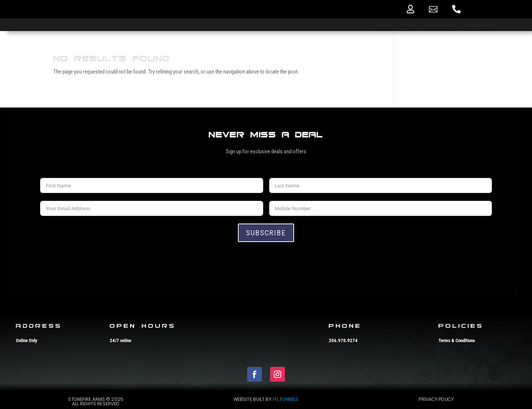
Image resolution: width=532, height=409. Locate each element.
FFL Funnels (286, 399)
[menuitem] (410, 9)
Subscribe (266, 233)
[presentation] (96, 264)
